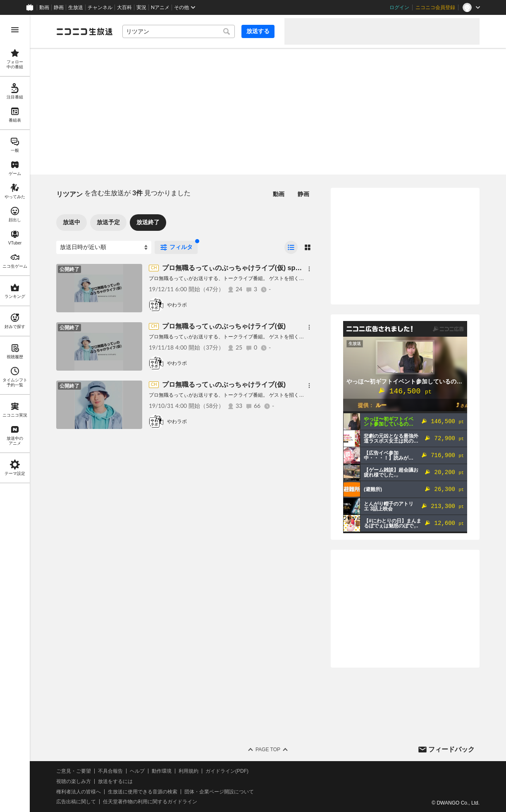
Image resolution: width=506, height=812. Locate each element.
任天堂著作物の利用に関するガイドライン (150, 802)
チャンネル (100, 7)
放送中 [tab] (72, 222)
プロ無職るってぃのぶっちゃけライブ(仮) (224, 326)
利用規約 (189, 771)
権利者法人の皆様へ (79, 792)
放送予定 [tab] (108, 222)
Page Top (268, 750)
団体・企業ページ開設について (219, 792)
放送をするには (115, 781)
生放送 (76, 7)
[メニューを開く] (15, 30)
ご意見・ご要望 (74, 771)
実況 (141, 7)
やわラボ (177, 305)
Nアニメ (160, 7)
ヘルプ (137, 771)
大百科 (124, 7)
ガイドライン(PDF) (227, 771)
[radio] (291, 247)
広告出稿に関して (76, 802)
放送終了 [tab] (148, 222)
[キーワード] (179, 31)
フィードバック (451, 749)
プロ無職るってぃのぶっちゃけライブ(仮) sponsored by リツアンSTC (267, 268)
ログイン (399, 7)
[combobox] (179, 31)
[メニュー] (309, 269)
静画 (59, 7)
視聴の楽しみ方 (74, 781)
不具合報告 (110, 771)
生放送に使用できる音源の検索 (143, 792)
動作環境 (162, 771)
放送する (258, 31)
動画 (44, 7)
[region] (15, 413)
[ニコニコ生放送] (84, 31)
